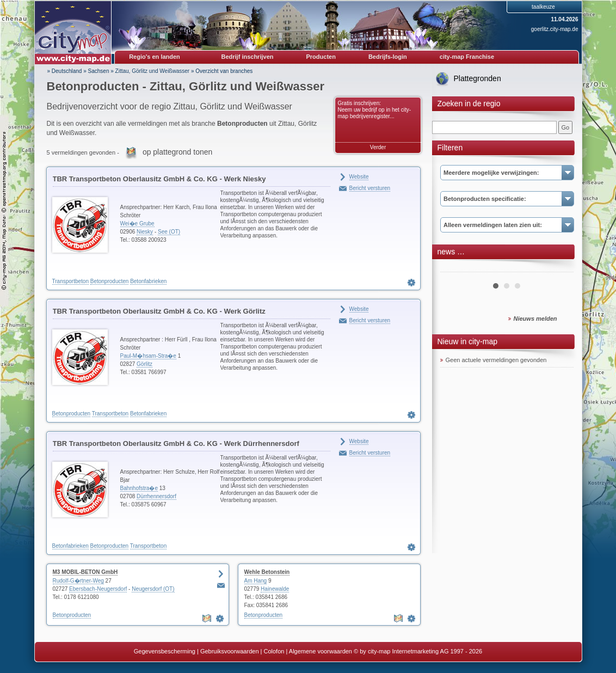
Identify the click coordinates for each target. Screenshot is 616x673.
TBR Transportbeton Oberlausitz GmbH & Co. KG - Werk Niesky (159, 179)
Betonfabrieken (148, 281)
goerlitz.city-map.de (555, 29)
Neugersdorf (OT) (153, 589)
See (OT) (169, 232)
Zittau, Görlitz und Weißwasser (153, 71)
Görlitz (144, 364)
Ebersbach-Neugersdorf (98, 589)
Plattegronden (478, 78)
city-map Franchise (467, 57)
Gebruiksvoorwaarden (230, 651)
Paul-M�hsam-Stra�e (148, 356)
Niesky (145, 232)
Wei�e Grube (137, 224)
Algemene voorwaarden (321, 651)
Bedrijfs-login (388, 57)
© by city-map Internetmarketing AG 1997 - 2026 (418, 651)
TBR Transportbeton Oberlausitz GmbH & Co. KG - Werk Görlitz (159, 311)
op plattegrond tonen (177, 152)
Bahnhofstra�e (139, 488)
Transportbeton (70, 281)
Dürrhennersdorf (156, 496)
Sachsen (99, 71)
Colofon (274, 651)
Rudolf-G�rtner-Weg (78, 581)
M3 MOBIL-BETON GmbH (85, 572)
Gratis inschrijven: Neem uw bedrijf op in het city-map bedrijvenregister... (375, 110)
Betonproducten (110, 281)
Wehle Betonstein (267, 572)
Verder (378, 147)
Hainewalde (275, 589)
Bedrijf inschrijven (248, 57)
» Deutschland (65, 71)
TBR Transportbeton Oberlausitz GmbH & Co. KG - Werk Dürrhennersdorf (176, 443)
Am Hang (256, 581)
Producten (321, 57)
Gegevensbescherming (165, 651)
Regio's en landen (155, 57)
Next (559, 268)
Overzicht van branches (224, 71)
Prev (454, 268)
